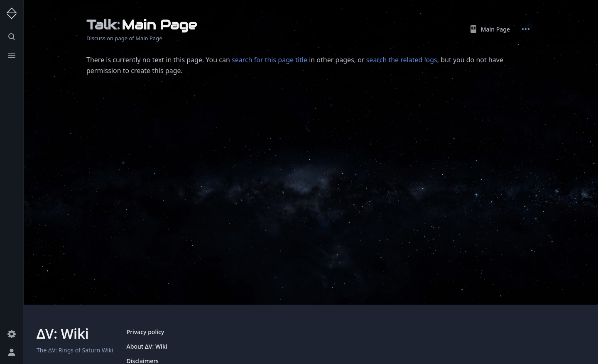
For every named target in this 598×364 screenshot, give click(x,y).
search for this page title (270, 60)
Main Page (490, 29)
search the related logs (402, 60)
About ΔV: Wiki (147, 346)
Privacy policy (146, 332)
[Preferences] (12, 334)
